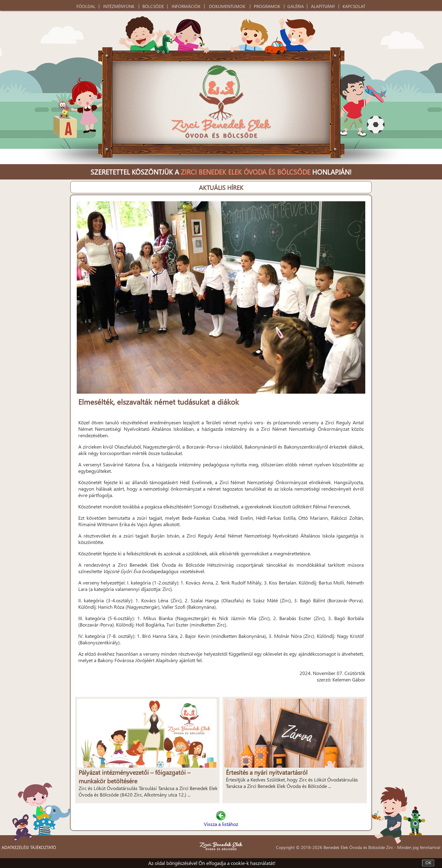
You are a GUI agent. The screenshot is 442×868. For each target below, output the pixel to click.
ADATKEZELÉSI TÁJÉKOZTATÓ (29, 847)
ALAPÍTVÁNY (323, 6)
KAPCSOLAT (354, 6)
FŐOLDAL (86, 6)
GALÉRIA (296, 6)
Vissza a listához (221, 821)
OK (428, 863)
